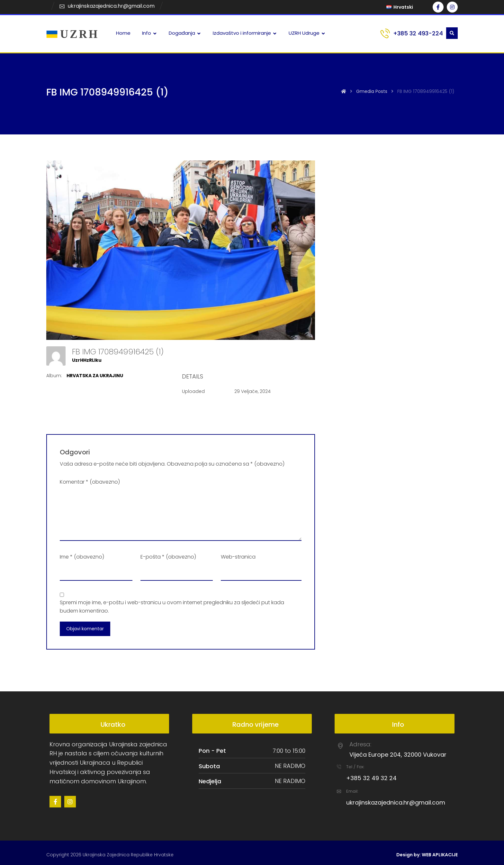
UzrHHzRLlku (87, 360)
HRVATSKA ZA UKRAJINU (95, 376)
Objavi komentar (85, 629)
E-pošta (168, 557)
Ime (82, 557)
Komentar (90, 482)
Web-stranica (238, 557)
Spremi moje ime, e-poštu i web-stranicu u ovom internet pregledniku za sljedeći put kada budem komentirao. (172, 607)
